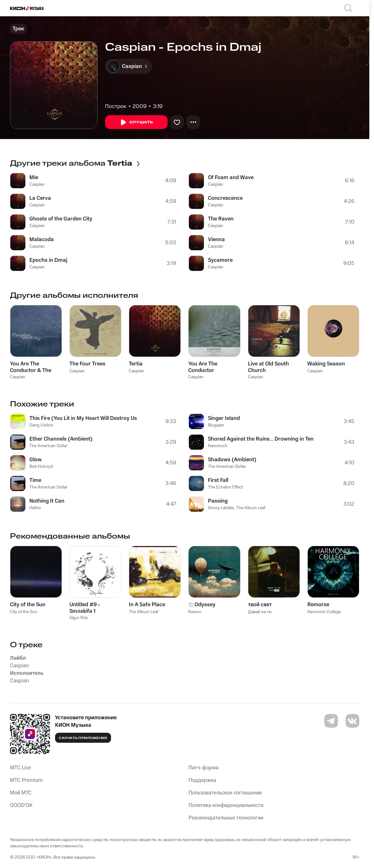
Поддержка (202, 780)
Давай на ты (260, 612)
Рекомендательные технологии (226, 818)
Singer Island (224, 418)
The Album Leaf (251, 508)
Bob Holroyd (41, 467)
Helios (35, 508)
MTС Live (20, 768)
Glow (35, 460)
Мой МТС (21, 793)
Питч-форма (204, 768)
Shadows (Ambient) (232, 460)
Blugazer (216, 425)
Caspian (37, 184)
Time (35, 480)
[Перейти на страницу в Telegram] (331, 721)
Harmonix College (324, 612)
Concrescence (225, 198)
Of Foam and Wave (231, 178)
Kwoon (195, 612)
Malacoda (42, 240)
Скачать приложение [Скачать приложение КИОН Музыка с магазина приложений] (83, 738)
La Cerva (40, 198)
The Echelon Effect (225, 487)
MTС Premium (26, 780)
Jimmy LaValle (221, 508)
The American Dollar (48, 446)
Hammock (218, 446)
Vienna (216, 240)
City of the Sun (24, 612)
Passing (218, 501)
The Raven (221, 219)
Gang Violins (41, 425)
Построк (116, 106)
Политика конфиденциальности (226, 805)
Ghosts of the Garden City (61, 219)
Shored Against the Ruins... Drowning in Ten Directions (262, 439)
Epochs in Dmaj (48, 260)
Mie (34, 178)
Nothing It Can (47, 501)
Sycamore (220, 260)
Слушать (136, 122)
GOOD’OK (21, 805)
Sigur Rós (79, 618)
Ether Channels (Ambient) (61, 439)
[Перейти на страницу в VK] (352, 721)
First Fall (218, 480)
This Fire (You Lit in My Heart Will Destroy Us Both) (83, 418)
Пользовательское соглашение (225, 793)
